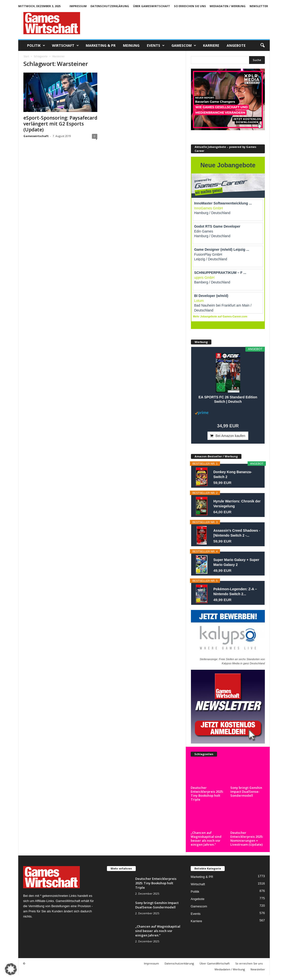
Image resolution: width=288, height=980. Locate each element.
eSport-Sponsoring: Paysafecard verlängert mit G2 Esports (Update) (60, 124)
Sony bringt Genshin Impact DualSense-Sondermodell (246, 792)
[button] (262, 46)
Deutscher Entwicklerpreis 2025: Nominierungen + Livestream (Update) (247, 835)
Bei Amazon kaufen (230, 436)
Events (156, 46)
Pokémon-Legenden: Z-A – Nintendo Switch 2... (235, 591)
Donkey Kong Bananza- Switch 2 (233, 474)
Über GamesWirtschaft (152, 6)
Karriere (211, 45)
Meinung (131, 45)
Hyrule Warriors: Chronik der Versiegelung (237, 504)
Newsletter (259, 6)
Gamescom (184, 46)
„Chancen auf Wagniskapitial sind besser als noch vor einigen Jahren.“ (206, 835)
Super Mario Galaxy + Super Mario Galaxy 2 (236, 562)
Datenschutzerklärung (110, 6)
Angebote (236, 45)
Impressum (78, 6)
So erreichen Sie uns (190, 6)
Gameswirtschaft (36, 136)
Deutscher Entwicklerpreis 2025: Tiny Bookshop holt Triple (207, 771)
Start (26, 56)
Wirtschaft (65, 46)
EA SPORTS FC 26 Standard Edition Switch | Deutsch (228, 399)
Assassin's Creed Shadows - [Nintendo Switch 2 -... (237, 533)
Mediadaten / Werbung (228, 6)
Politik (36, 46)
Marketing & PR (101, 45)
